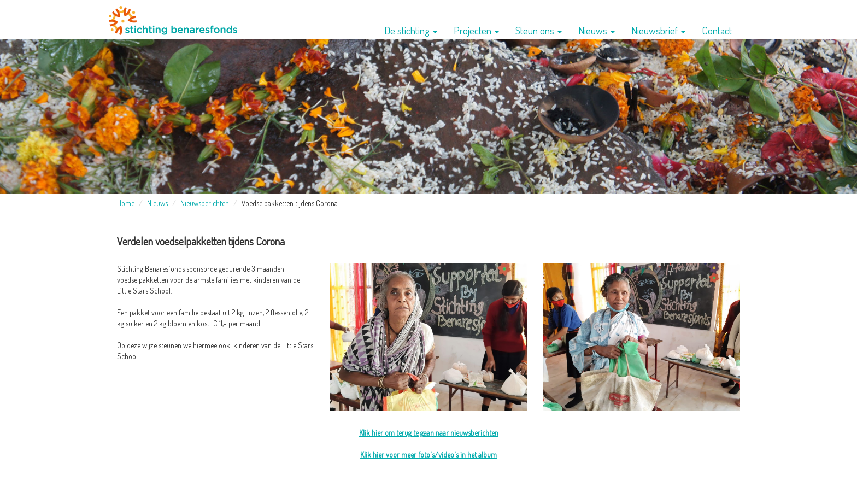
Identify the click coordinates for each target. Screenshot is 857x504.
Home (126, 203)
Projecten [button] (476, 30)
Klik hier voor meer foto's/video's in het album (428, 455)
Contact (717, 30)
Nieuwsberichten (205, 203)
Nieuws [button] (597, 30)
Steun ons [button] (539, 30)
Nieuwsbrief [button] (658, 30)
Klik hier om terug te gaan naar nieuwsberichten (429, 433)
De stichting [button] (411, 30)
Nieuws (157, 203)
